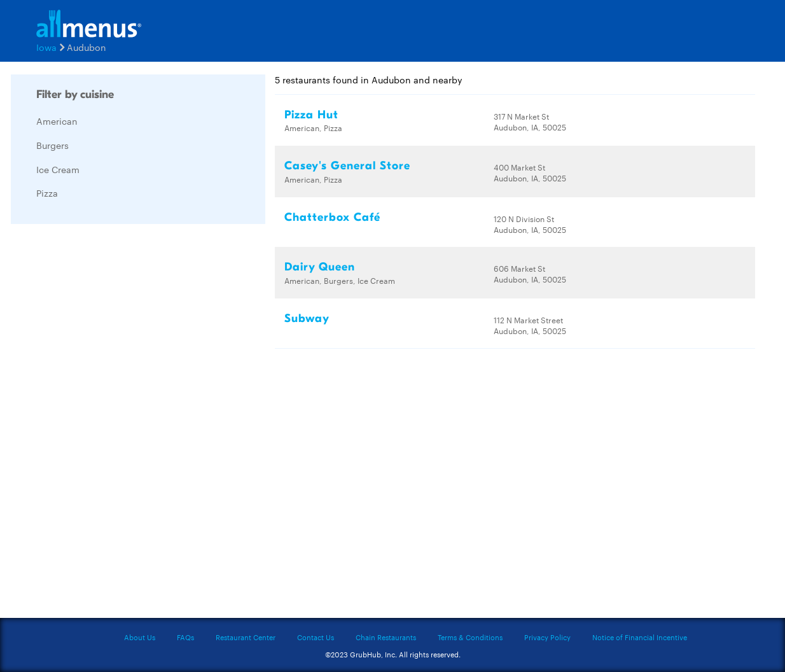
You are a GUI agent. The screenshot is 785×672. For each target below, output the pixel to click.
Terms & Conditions (470, 637)
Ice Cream (58, 169)
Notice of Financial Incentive (640, 637)
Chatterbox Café (332, 217)
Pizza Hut (311, 115)
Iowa (46, 47)
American (57, 121)
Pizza (47, 193)
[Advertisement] (106, 424)
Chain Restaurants (386, 637)
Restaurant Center (246, 637)
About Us (140, 637)
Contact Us (316, 637)
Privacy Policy (547, 637)
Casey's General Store (347, 166)
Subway (307, 318)
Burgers (52, 145)
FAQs (185, 637)
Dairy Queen (320, 267)
